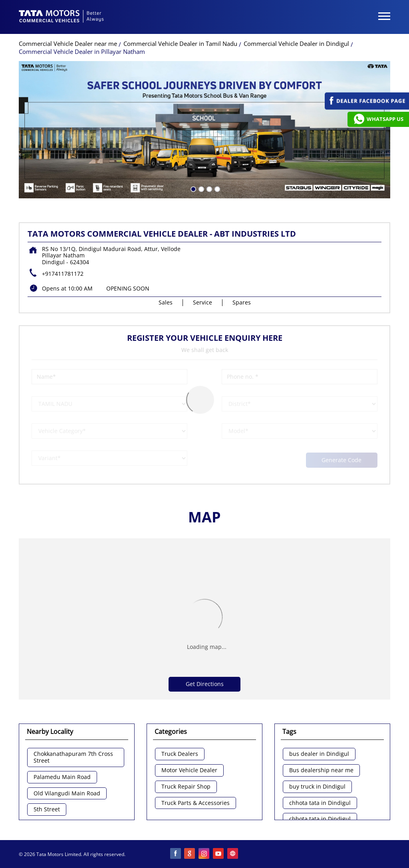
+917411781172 (63, 274)
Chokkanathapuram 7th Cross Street (73, 757)
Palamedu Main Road (62, 777)
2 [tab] (201, 188)
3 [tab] (208, 188)
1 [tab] (193, 188)
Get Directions (205, 684)
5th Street (47, 810)
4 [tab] (216, 188)
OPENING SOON (128, 288)
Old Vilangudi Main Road (67, 794)
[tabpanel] (204, 130)
